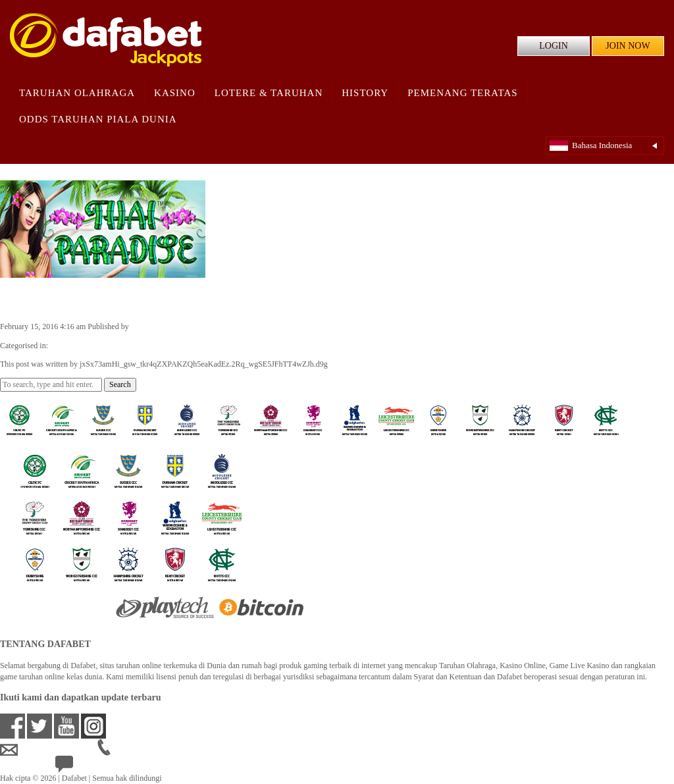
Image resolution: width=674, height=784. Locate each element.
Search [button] (120, 384)
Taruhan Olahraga (77, 93)
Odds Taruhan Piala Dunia (98, 119)
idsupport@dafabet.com (49, 750)
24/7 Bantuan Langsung (103, 767)
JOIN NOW (628, 46)
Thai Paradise (47, 299)
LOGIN (554, 46)
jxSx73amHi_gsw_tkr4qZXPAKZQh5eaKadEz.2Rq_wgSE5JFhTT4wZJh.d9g (255, 327)
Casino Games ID (78, 346)
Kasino (175, 93)
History (365, 93)
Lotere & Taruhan (269, 93)
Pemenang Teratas (462, 93)
